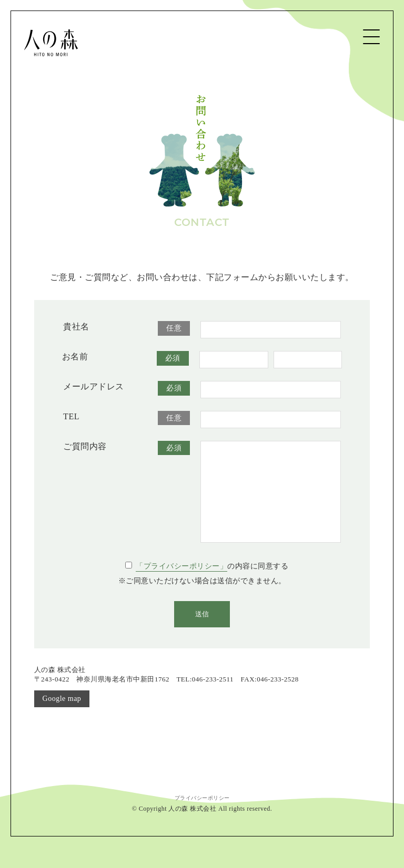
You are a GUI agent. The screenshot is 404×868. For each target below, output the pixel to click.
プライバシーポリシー (202, 819)
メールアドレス (94, 386)
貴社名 (76, 327)
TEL (71, 416)
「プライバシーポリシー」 (181, 587)
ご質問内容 (85, 446)
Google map (62, 720)
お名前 (75, 357)
